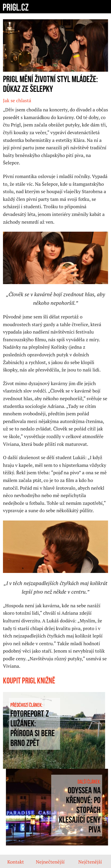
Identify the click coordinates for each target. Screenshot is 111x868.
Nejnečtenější (50, 862)
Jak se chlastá (17, 100)
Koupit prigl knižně (29, 681)
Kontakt (16, 862)
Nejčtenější (90, 862)
